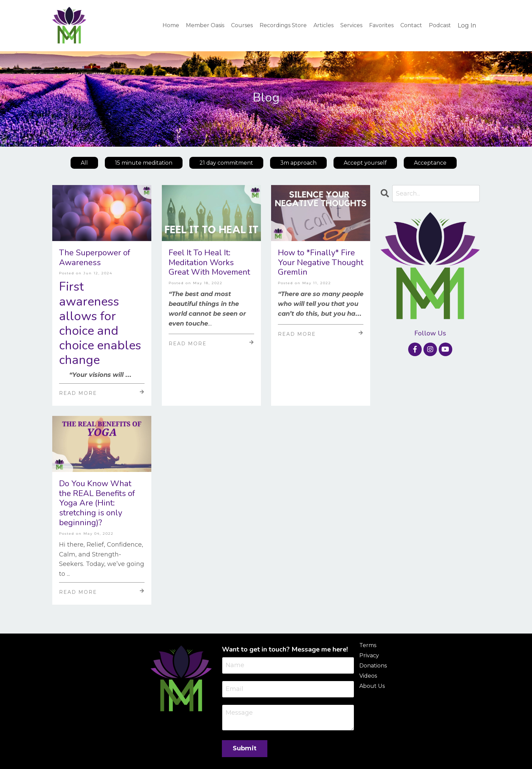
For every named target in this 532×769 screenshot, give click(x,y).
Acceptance (430, 163)
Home (171, 25)
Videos (368, 676)
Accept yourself (365, 163)
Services (351, 25)
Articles (324, 25)
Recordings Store (283, 25)
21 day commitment (226, 163)
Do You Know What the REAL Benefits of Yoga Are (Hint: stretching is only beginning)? (97, 503)
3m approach (298, 163)
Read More (102, 393)
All (84, 163)
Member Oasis (205, 25)
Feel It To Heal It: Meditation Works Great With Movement (209, 262)
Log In (467, 25)
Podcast (440, 25)
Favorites (381, 25)
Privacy (369, 655)
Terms (368, 645)
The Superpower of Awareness (95, 258)
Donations (373, 666)
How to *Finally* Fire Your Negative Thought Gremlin (321, 262)
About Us (372, 686)
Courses (242, 25)
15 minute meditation (144, 163)
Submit (245, 748)
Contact (411, 25)
